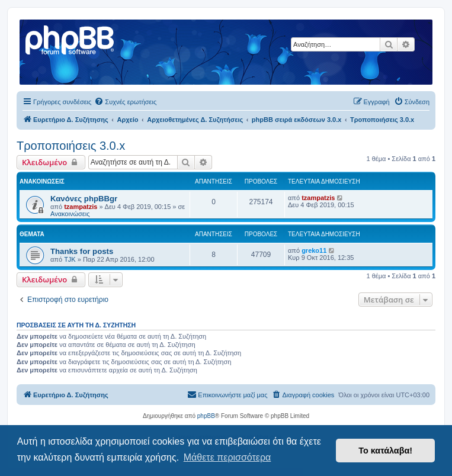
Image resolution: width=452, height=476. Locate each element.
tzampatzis (81, 207)
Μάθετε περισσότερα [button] (227, 457)
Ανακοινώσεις (70, 214)
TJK (70, 259)
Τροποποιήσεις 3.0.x (71, 146)
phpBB (206, 416)
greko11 (314, 250)
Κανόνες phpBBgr (84, 199)
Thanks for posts (82, 251)
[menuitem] (125, 102)
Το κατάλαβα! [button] (385, 451)
